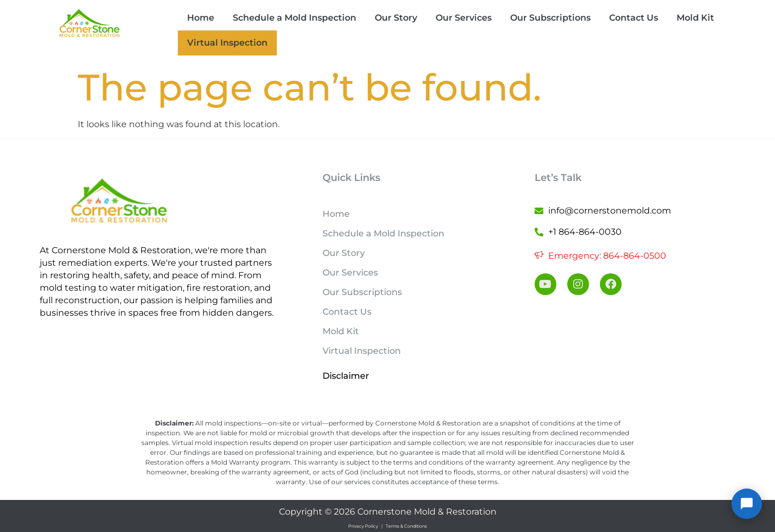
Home (201, 18)
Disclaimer (346, 375)
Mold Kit (695, 18)
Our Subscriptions (550, 18)
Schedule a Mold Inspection (294, 18)
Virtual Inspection (222, 42)
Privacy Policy (363, 525)
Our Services (464, 18)
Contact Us (634, 18)
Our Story (396, 18)
